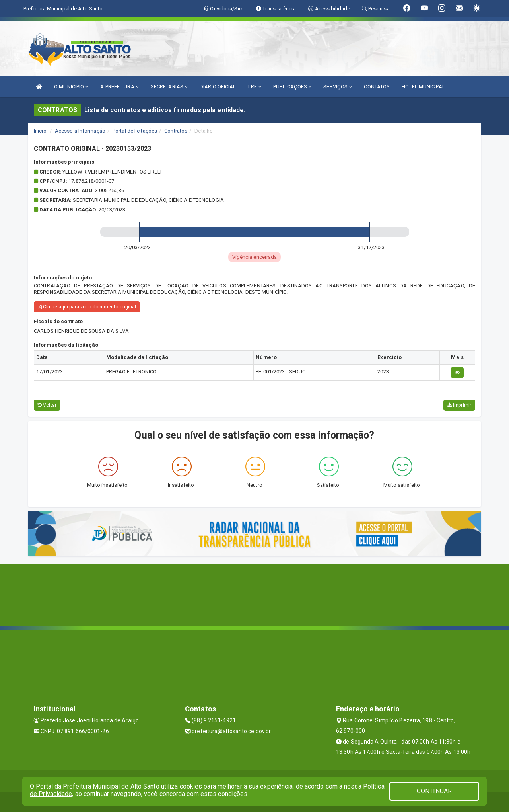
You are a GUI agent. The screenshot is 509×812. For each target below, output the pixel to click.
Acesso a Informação (80, 131)
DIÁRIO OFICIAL (218, 87)
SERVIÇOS (338, 87)
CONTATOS (377, 87)
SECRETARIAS (169, 87)
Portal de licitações (135, 131)
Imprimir (459, 405)
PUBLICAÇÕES (292, 87)
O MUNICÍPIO (71, 87)
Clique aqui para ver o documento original (87, 307)
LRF (255, 87)
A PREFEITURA (119, 87)
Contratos (176, 131)
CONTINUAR (434, 791)
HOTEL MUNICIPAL (423, 87)
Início (40, 131)
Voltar (47, 405)
